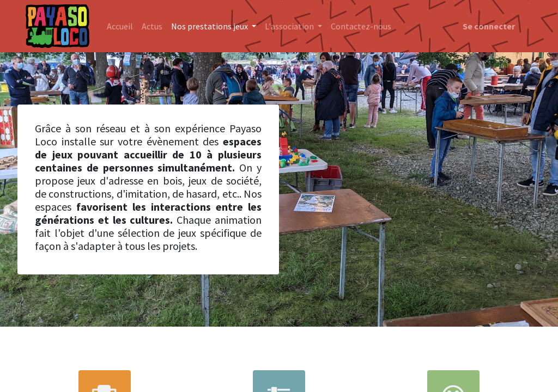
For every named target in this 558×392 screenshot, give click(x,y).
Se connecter (489, 26)
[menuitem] (120, 26)
